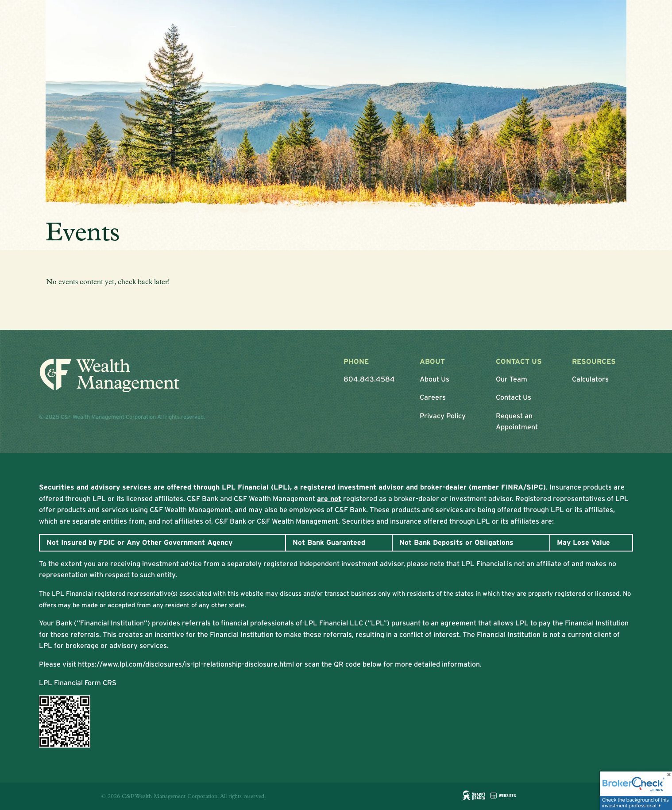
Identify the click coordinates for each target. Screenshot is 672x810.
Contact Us (514, 397)
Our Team (512, 379)
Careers (433, 397)
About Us (434, 379)
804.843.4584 (369, 379)
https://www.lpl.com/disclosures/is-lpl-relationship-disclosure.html (186, 664)
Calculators (590, 379)
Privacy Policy (443, 416)
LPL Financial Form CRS (78, 683)
